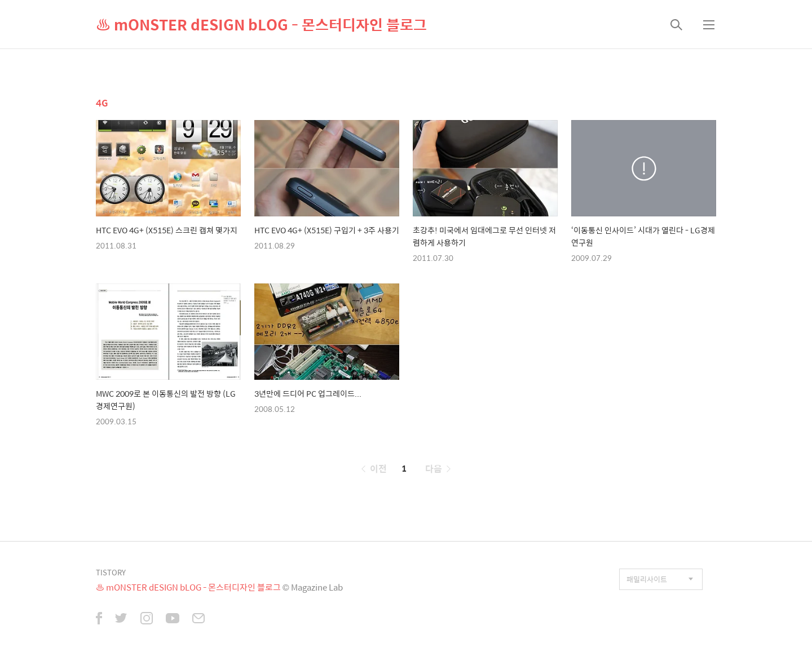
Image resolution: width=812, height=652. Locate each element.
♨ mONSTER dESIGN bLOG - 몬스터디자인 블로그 (261, 24)
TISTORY (111, 572)
